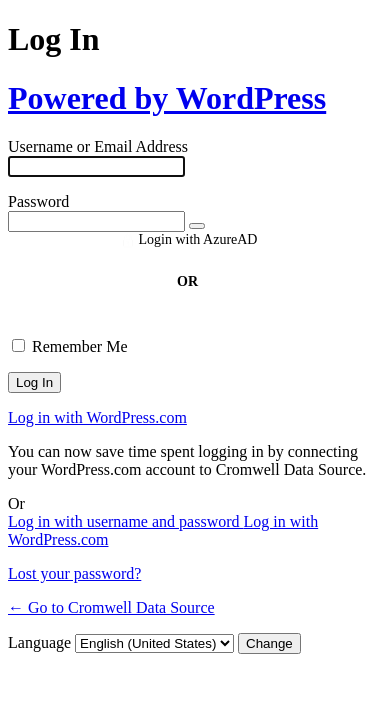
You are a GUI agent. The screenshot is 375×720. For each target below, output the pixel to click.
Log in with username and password (126, 521)
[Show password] (197, 226)
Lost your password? (74, 573)
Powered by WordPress (167, 98)
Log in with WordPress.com (97, 417)
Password (38, 201)
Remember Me (80, 346)
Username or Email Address (98, 146)
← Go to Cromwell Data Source (111, 607)
